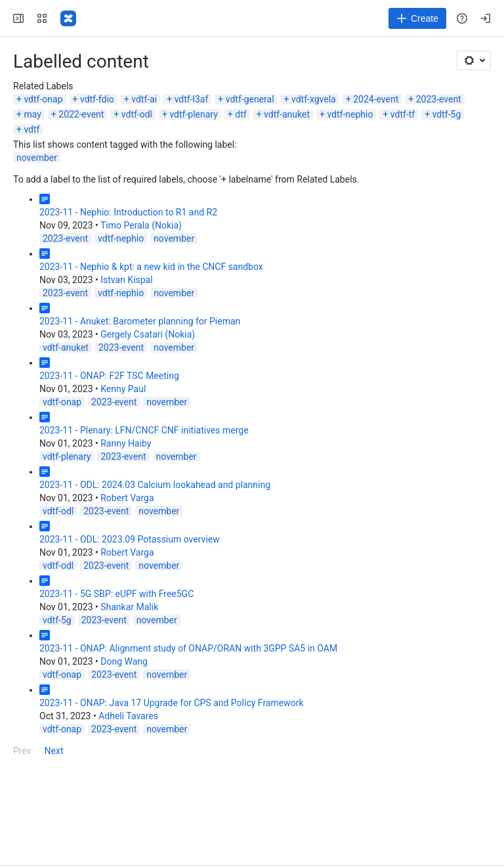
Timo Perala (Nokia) (141, 225)
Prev (22, 751)
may (32, 114)
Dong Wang (124, 661)
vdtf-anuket (287, 114)
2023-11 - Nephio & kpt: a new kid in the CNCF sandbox (151, 267)
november (37, 158)
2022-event (81, 114)
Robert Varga (127, 498)
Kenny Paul (123, 389)
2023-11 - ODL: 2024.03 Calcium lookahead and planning (155, 485)
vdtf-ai (144, 99)
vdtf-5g (447, 114)
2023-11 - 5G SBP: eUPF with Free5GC (116, 594)
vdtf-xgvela (314, 99)
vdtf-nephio (350, 114)
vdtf (31, 129)
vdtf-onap (43, 99)
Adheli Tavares (128, 716)
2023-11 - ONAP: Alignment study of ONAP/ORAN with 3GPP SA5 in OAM (188, 648)
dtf (241, 114)
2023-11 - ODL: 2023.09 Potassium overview (130, 539)
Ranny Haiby (126, 443)
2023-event (439, 99)
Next (54, 751)
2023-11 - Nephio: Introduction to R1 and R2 (128, 212)
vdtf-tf (403, 114)
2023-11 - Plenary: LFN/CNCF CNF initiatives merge (144, 430)
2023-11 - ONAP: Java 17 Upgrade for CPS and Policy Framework (172, 703)
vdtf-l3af (192, 99)
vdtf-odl (137, 114)
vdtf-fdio (97, 99)
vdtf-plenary (193, 114)
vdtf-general (250, 99)
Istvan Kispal (126, 280)
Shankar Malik (129, 607)
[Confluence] (68, 18)
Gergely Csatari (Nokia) (148, 334)
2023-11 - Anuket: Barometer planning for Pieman (140, 321)
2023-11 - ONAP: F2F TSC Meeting (109, 376)
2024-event (376, 99)
